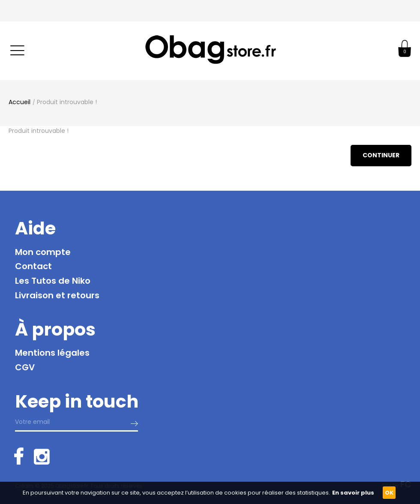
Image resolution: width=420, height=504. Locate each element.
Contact (33, 266)
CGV (25, 367)
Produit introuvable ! (67, 102)
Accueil (19, 102)
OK (389, 493)
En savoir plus (353, 493)
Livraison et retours (57, 295)
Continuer (381, 155)
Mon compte (43, 252)
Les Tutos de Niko (53, 281)
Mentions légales (52, 353)
